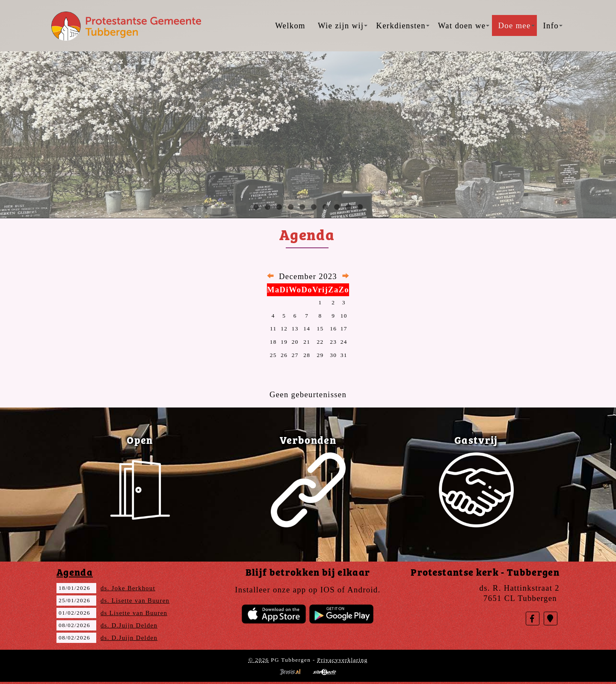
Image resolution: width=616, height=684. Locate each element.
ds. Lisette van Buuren (135, 601)
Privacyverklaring (342, 660)
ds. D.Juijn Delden (129, 625)
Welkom (290, 25)
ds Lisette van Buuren (134, 613)
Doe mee (516, 25)
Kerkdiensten (403, 25)
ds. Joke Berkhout (128, 588)
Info (553, 25)
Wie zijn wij (343, 25)
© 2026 (258, 660)
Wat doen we (464, 25)
